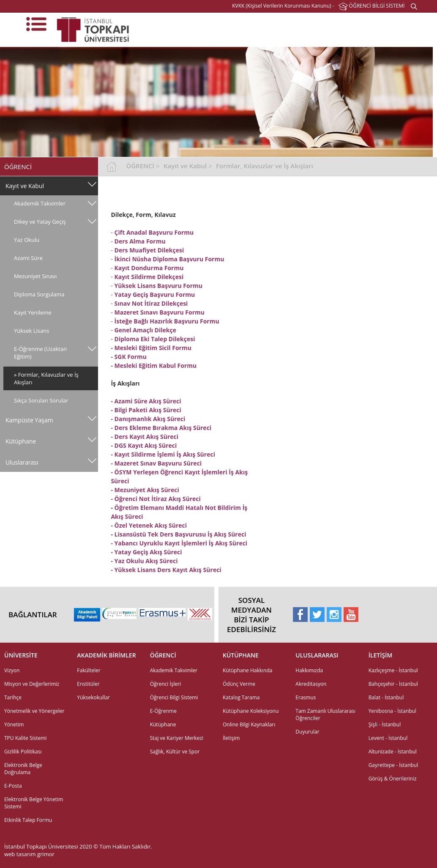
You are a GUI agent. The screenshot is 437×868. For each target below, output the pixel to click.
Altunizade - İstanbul (393, 752)
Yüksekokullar (93, 697)
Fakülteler (89, 670)
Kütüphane (21, 441)
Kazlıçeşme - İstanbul (393, 670)
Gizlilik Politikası (23, 752)
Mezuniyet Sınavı (36, 276)
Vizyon (12, 670)
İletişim (231, 738)
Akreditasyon (311, 684)
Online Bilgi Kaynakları (249, 724)
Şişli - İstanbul (385, 724)
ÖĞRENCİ (140, 166)
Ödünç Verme (239, 684)
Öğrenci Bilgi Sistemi (174, 697)
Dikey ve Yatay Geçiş (40, 222)
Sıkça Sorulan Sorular (41, 400)
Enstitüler (88, 684)
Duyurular (307, 732)
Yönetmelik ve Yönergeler (34, 711)
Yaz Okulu (27, 240)
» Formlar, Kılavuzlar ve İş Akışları (46, 378)
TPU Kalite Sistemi (25, 738)
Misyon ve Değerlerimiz (32, 684)
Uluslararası (22, 462)
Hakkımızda (309, 670)
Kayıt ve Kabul (25, 186)
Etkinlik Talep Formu (28, 820)
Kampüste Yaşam (29, 420)
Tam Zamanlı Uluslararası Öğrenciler (325, 715)
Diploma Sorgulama (39, 294)
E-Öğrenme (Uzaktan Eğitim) (40, 353)
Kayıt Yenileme (33, 312)
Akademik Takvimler (40, 203)
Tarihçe (13, 697)
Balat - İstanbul (386, 697)
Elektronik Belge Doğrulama (23, 769)
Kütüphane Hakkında (247, 670)
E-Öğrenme (163, 711)
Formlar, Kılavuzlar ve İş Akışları (265, 166)
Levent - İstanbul (388, 738)
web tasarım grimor (29, 854)
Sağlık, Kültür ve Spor (175, 752)
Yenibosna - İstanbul (392, 711)
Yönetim (14, 724)
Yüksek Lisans (31, 331)
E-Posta (13, 786)
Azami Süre (28, 258)
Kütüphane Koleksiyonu (251, 711)
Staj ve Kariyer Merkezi (177, 738)
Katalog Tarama (241, 697)
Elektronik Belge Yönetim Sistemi (34, 803)
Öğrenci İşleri (166, 684)
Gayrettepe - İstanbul (393, 765)
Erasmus (306, 697)
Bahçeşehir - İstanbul (393, 684)
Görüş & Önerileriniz (393, 779)
